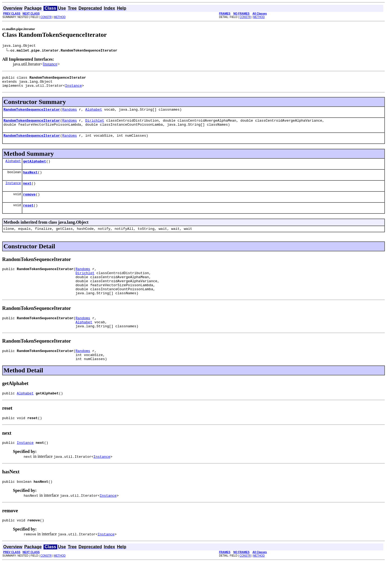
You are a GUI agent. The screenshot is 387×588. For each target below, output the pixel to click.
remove (29, 204)
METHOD (60, 17)
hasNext (31, 180)
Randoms (69, 113)
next (27, 192)
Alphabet (94, 113)
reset (28, 216)
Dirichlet (95, 125)
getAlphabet (35, 168)
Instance (50, 65)
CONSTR (46, 17)
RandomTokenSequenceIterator (32, 113)
